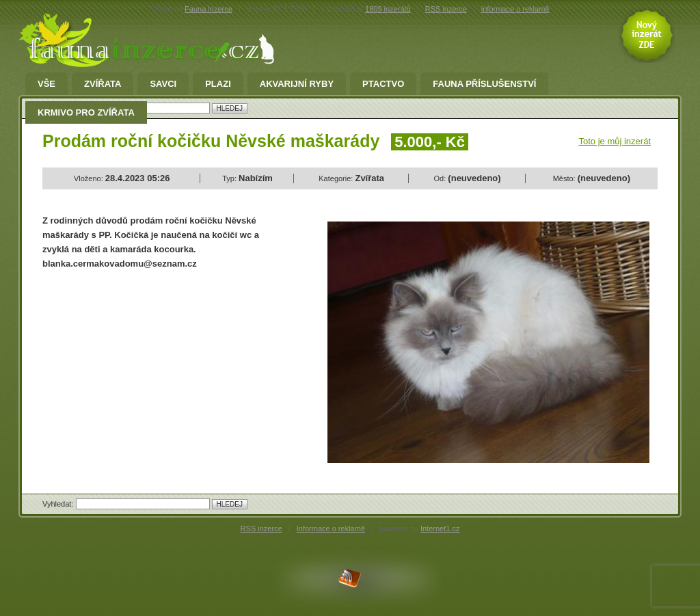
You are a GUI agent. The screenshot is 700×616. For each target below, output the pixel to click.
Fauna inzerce (208, 9)
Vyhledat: (59, 504)
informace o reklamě (515, 9)
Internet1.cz (440, 528)
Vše (46, 84)
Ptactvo (383, 84)
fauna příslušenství (484, 84)
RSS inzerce (446, 9)
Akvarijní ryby (297, 84)
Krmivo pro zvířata (86, 113)
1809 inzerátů (388, 9)
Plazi (218, 84)
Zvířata (103, 84)
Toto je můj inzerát (615, 141)
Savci (163, 84)
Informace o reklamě (331, 528)
